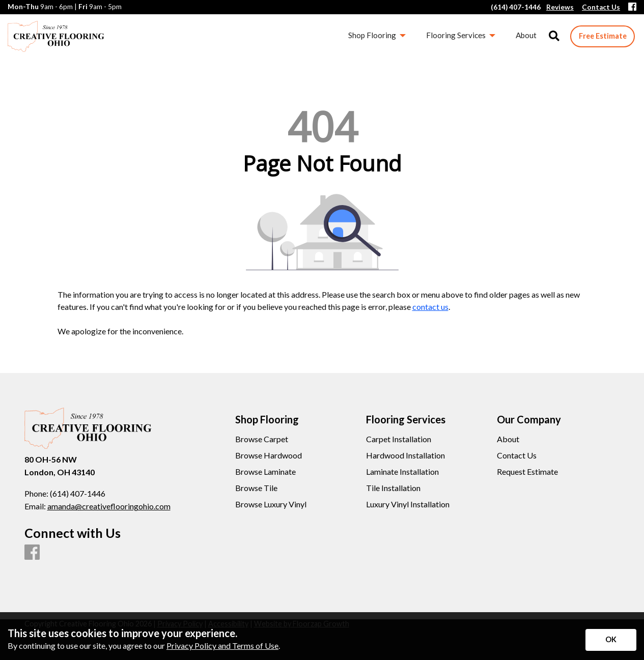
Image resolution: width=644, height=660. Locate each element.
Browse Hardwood (269, 455)
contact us (430, 307)
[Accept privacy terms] (611, 640)
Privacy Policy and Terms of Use (222, 645)
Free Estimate (603, 36)
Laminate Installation (402, 472)
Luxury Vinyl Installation (408, 504)
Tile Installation (393, 488)
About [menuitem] (526, 35)
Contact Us (517, 455)
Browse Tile (256, 488)
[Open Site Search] (554, 36)
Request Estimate (527, 472)
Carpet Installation (399, 439)
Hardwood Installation (405, 455)
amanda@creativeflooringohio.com (109, 506)
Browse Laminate (265, 472)
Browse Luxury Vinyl (271, 504)
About (508, 439)
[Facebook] (632, 7)
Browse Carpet (262, 439)
